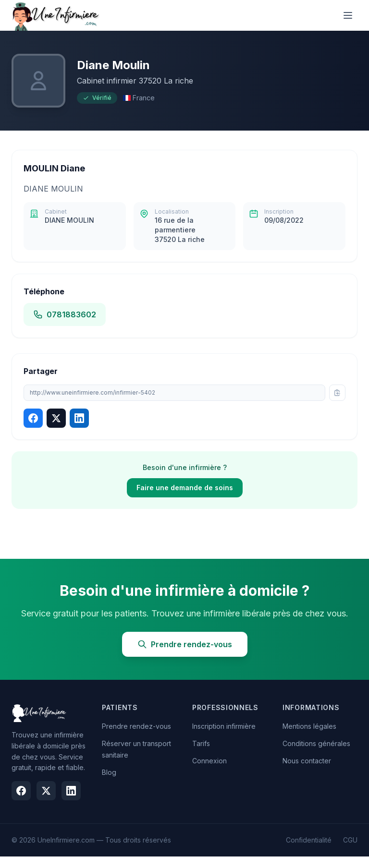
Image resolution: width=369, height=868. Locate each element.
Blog (109, 772)
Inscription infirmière (224, 726)
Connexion (209, 761)
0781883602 (65, 314)
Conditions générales (316, 743)
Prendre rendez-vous (185, 644)
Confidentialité (309, 840)
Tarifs (201, 743)
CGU (350, 840)
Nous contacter (307, 761)
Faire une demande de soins (185, 488)
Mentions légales (309, 726)
